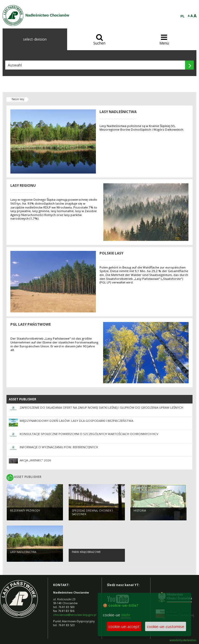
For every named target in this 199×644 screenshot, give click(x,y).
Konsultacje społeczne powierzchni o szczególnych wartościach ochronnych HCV (89, 434)
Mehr (126, 615)
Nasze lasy (18, 99)
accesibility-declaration (183, 640)
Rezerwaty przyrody (25, 511)
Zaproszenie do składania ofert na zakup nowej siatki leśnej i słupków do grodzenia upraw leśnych (101, 407)
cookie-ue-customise (166, 626)
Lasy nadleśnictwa (23, 552)
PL (183, 16)
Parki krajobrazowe (86, 552)
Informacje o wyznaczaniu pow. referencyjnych (59, 447)
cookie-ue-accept (124, 626)
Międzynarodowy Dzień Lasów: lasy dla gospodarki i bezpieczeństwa (76, 421)
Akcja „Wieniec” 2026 (35, 460)
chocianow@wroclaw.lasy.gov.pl (75, 615)
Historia (140, 511)
